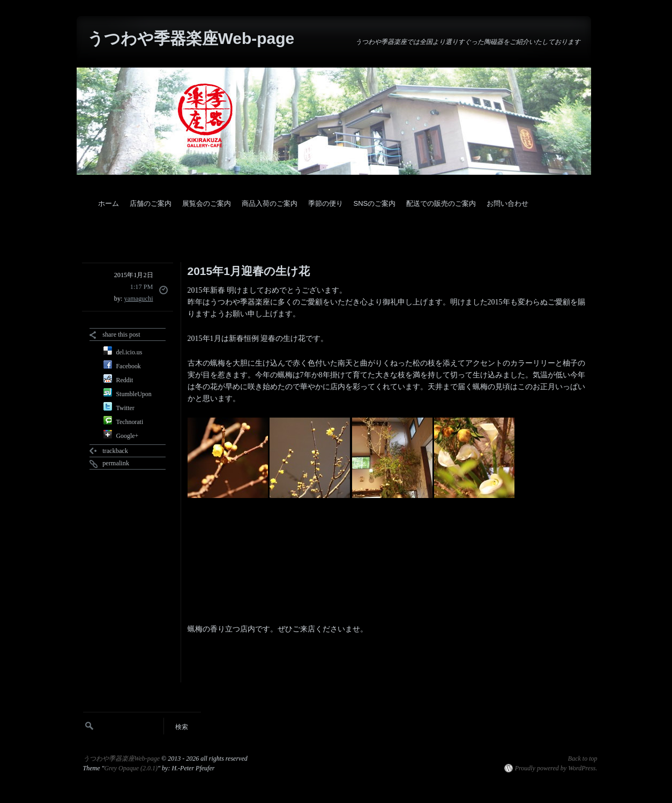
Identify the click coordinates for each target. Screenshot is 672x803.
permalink (116, 463)
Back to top (583, 759)
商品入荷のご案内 (270, 203)
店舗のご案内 (151, 203)
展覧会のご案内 (207, 203)
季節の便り (326, 203)
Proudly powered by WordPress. (556, 768)
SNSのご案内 (375, 203)
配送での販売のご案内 (441, 203)
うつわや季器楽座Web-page (191, 38)
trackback (115, 451)
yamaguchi (139, 299)
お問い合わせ (507, 203)
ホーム (109, 203)
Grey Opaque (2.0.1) (131, 768)
